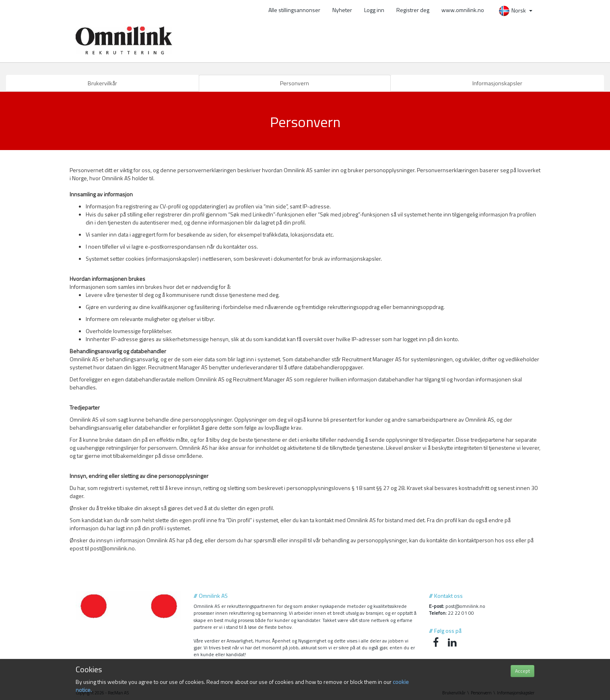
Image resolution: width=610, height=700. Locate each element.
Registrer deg (413, 10)
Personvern (295, 83)
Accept (522, 671)
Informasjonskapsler (497, 83)
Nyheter (342, 10)
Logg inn (374, 10)
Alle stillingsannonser (294, 10)
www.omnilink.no (463, 10)
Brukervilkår (102, 83)
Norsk (515, 10)
